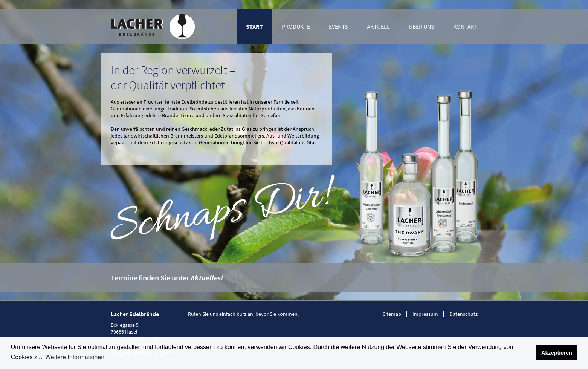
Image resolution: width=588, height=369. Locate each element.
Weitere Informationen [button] (75, 357)
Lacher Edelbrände (153, 27)
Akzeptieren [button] (557, 353)
